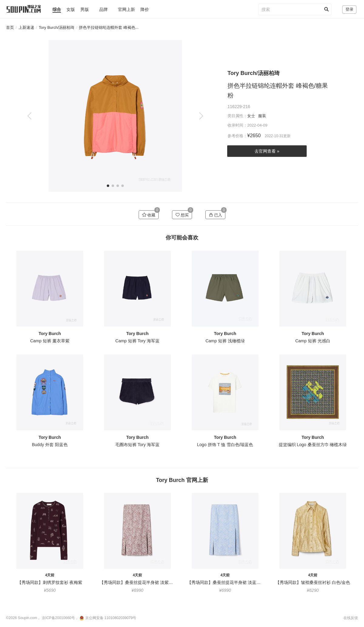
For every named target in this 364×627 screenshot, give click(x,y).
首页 (10, 27)
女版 (71, 9)
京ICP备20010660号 (58, 618)
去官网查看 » (267, 151)
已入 (216, 215)
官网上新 (126, 9)
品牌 (103, 9)
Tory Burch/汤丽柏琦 (57, 27)
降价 (145, 9)
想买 (182, 215)
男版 (85, 9)
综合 (57, 9)
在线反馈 (351, 618)
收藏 (149, 215)
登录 (349, 9)
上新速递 (26, 27)
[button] (201, 116)
